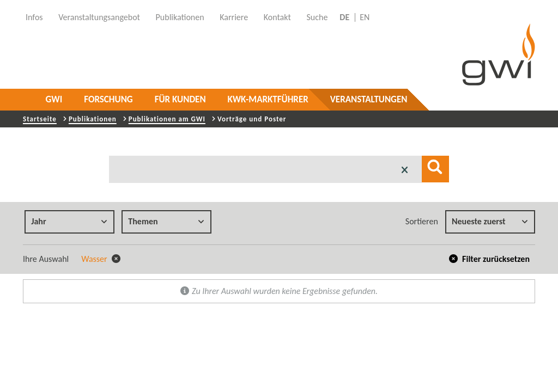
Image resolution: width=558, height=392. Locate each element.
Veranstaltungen (369, 99)
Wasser (101, 259)
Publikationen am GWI (167, 119)
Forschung (108, 99)
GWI (54, 99)
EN (365, 17)
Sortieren (422, 221)
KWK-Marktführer (268, 99)
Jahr (69, 221)
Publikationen (93, 119)
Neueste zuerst (490, 221)
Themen (166, 221)
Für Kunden (180, 99)
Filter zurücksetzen (490, 259)
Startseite (40, 119)
